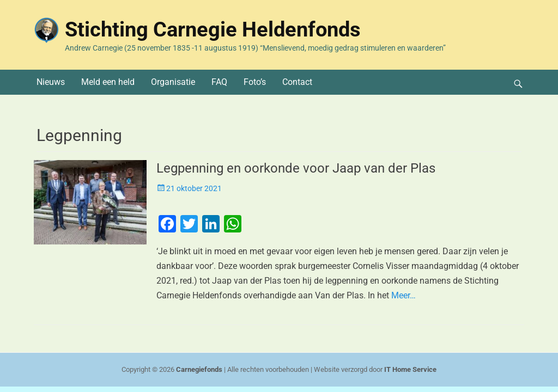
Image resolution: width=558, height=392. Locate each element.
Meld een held (108, 82)
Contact (297, 82)
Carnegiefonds (199, 369)
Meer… (404, 295)
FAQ (219, 82)
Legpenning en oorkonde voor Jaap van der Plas (296, 168)
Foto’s (255, 82)
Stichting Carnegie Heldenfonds (213, 29)
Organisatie (173, 82)
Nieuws (51, 82)
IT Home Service (410, 369)
